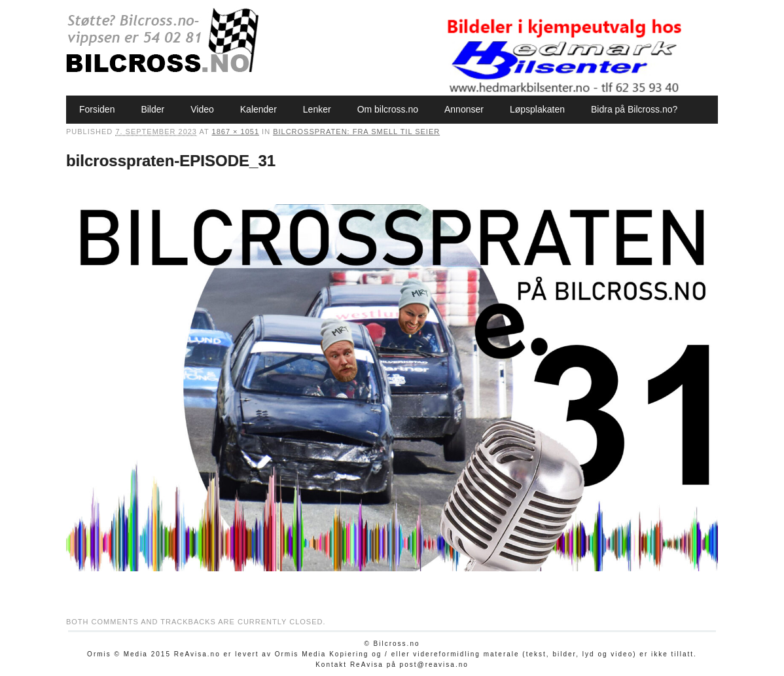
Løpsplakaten (537, 109)
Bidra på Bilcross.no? (634, 109)
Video (202, 109)
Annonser (464, 109)
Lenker (317, 109)
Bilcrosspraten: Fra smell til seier (356, 132)
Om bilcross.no (388, 109)
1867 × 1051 (236, 132)
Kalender (258, 109)
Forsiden (97, 109)
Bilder (152, 109)
